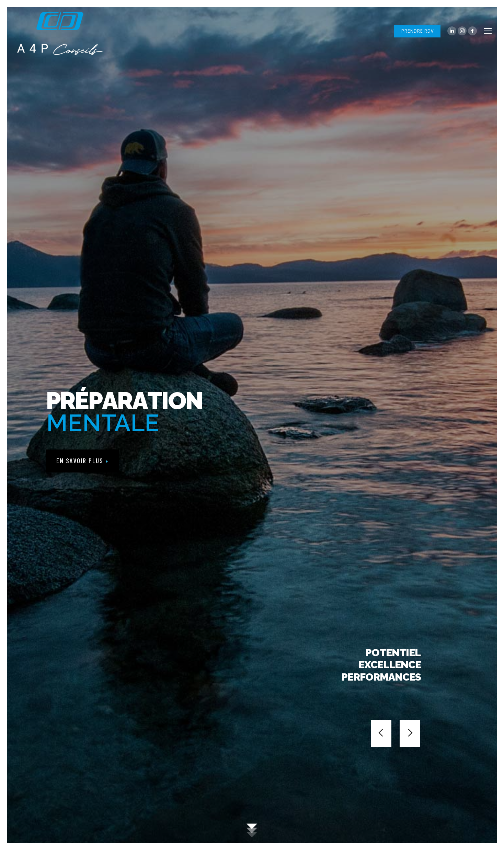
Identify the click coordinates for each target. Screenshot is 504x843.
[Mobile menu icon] (488, 31)
